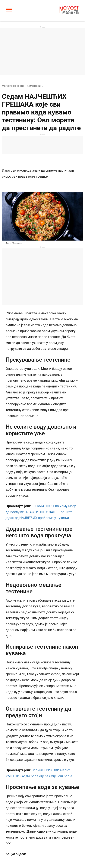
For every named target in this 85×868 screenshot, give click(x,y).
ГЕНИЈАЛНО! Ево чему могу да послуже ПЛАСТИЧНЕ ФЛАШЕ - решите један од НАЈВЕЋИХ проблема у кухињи (41, 512)
